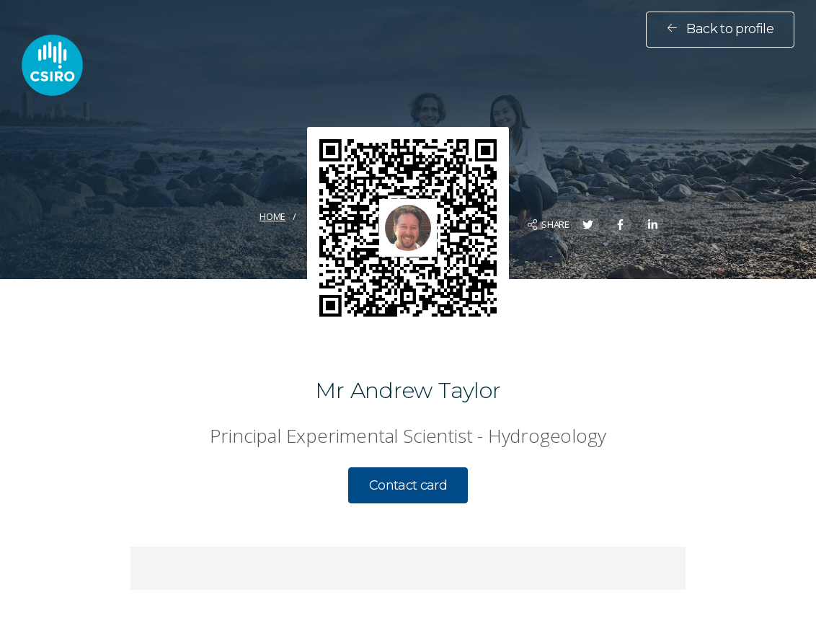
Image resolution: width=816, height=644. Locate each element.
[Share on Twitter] (588, 225)
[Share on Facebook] (620, 225)
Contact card (408, 485)
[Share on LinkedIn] (653, 225)
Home (272, 216)
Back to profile (720, 29)
